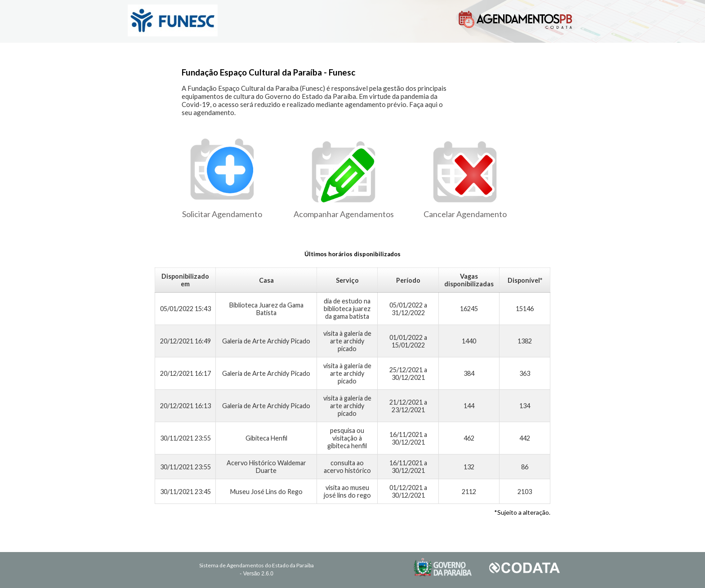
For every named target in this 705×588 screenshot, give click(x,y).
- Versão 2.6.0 (257, 574)
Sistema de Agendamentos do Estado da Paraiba (257, 565)
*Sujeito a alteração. (522, 512)
